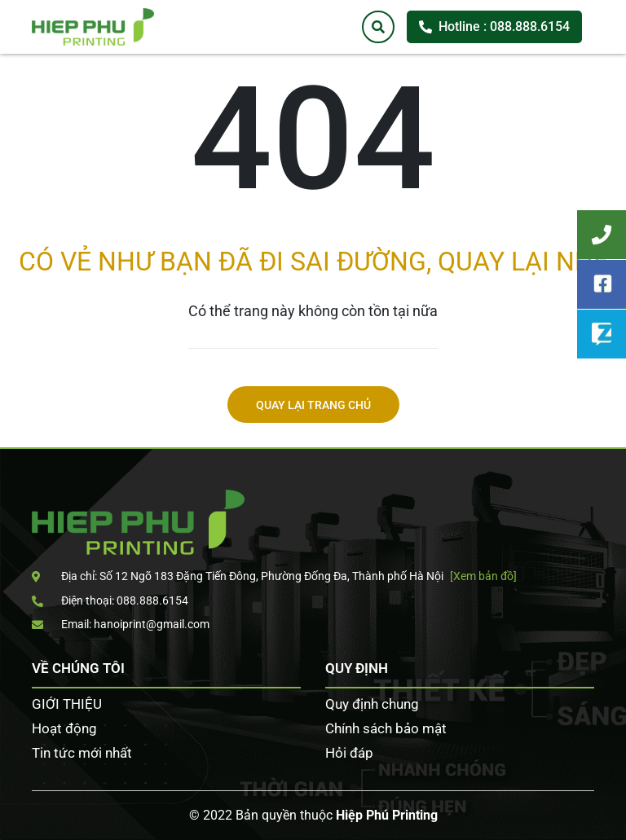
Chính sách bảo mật (386, 728)
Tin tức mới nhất (82, 753)
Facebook (602, 284)
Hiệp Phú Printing (387, 815)
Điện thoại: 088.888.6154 (110, 600)
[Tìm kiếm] (378, 27)
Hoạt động (64, 728)
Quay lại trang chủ (313, 405)
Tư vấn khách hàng (602, 235)
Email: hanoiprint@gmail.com (121, 624)
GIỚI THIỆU (67, 704)
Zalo (602, 334)
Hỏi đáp (349, 753)
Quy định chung (372, 704)
